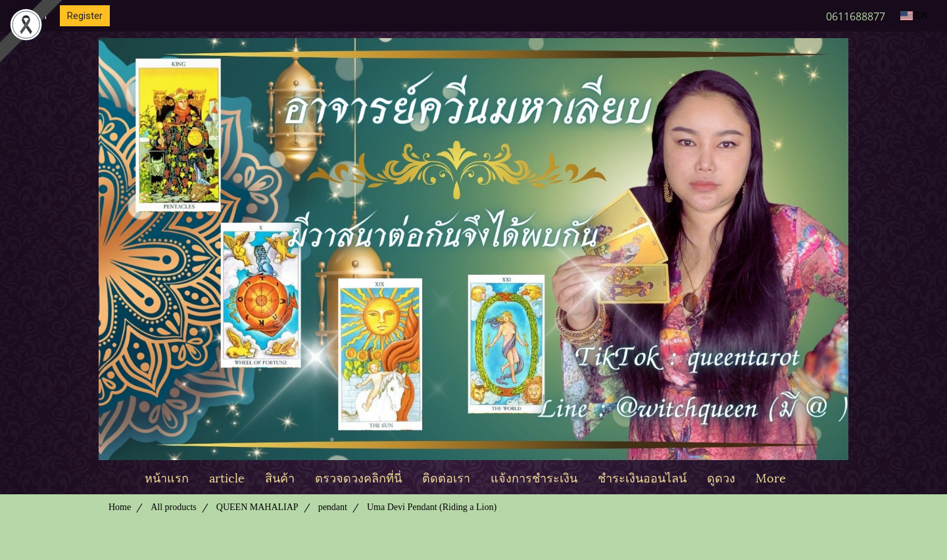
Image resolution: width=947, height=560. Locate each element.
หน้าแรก (167, 477)
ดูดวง (721, 477)
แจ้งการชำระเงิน (534, 477)
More (771, 477)
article (227, 477)
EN (914, 15)
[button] (808, 477)
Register (85, 16)
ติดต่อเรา (446, 477)
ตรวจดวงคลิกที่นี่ (358, 477)
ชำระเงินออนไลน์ (642, 477)
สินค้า (280, 477)
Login (35, 16)
